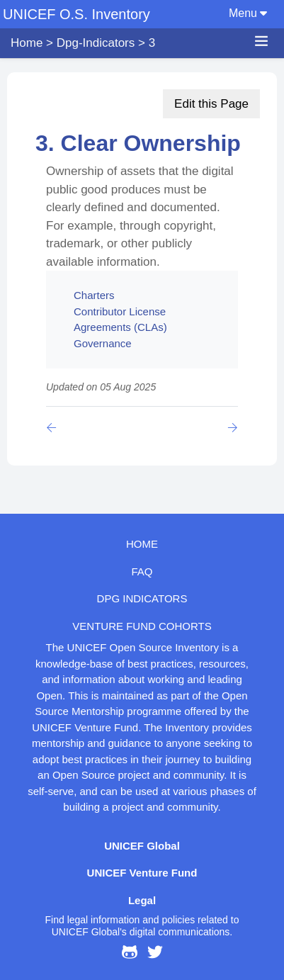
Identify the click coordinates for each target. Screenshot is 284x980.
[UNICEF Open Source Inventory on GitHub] (130, 955)
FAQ (142, 571)
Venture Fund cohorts (142, 626)
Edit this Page (211, 104)
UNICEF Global (142, 846)
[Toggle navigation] (268, 3)
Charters (94, 295)
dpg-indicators (96, 43)
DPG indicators (142, 598)
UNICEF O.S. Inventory (76, 14)
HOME (142, 544)
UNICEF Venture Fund (142, 873)
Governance (103, 343)
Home (27, 43)
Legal (142, 900)
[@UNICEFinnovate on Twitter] (155, 955)
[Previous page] (54, 428)
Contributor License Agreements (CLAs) (120, 320)
